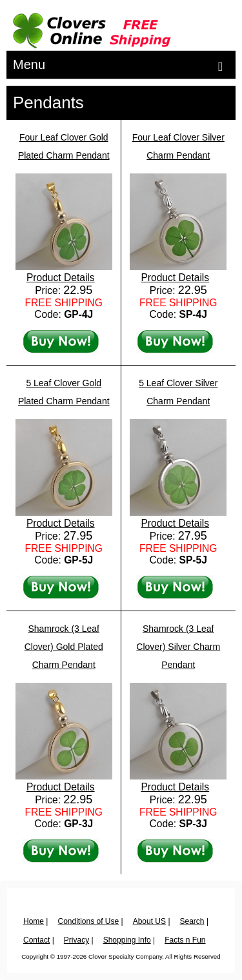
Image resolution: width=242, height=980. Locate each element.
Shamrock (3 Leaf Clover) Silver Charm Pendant (178, 647)
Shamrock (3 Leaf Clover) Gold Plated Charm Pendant (64, 647)
